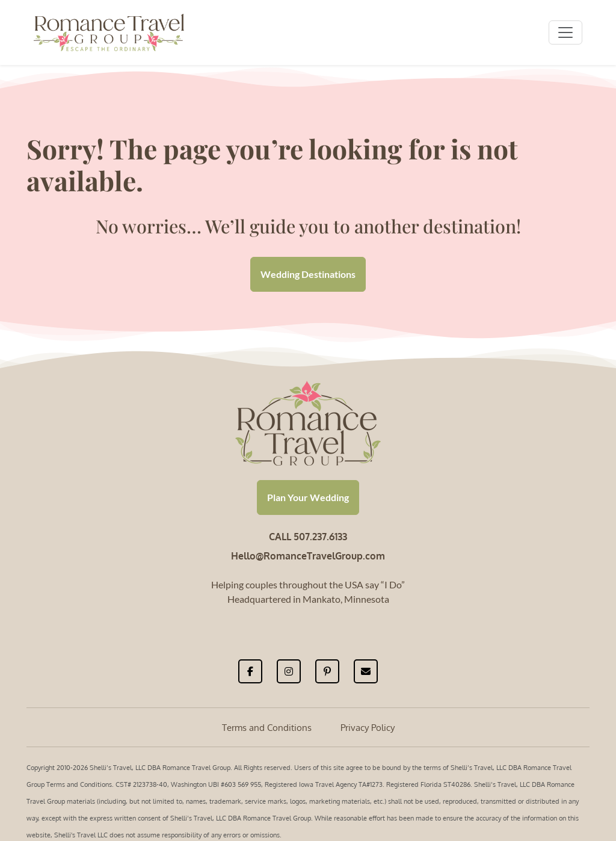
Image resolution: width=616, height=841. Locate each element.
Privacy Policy (368, 728)
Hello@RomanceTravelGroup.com (308, 556)
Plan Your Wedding (308, 497)
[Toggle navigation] (565, 32)
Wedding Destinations (308, 274)
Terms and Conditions (267, 728)
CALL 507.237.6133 (308, 537)
